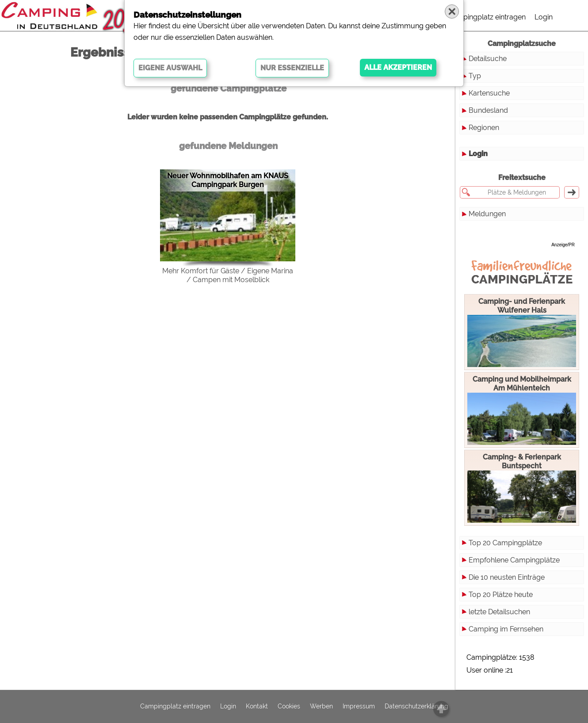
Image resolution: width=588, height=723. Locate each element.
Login (544, 17)
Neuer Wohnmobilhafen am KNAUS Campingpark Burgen (228, 180)
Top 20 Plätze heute (501, 595)
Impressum (359, 707)
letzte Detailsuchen (499, 612)
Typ (475, 76)
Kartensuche (489, 93)
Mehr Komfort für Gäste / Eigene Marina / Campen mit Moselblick (228, 275)
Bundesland (488, 110)
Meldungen (487, 214)
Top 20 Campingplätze (505, 543)
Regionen (484, 128)
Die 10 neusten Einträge (507, 577)
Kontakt (257, 707)
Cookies (289, 707)
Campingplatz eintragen (487, 17)
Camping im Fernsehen (506, 629)
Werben (321, 707)
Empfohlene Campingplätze (514, 560)
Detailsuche (488, 59)
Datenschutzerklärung (416, 707)
